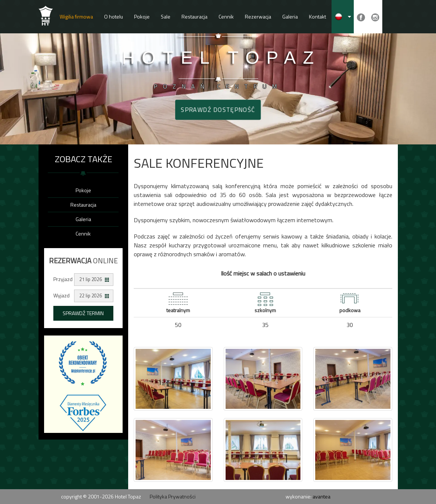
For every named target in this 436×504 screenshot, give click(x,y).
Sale (166, 16)
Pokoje (142, 16)
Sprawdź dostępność (218, 110)
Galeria (290, 16)
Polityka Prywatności (173, 496)
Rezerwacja (258, 16)
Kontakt (317, 16)
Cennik (226, 16)
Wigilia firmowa (76, 16)
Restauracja (194, 16)
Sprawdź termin (83, 313)
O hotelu (114, 16)
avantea (322, 496)
